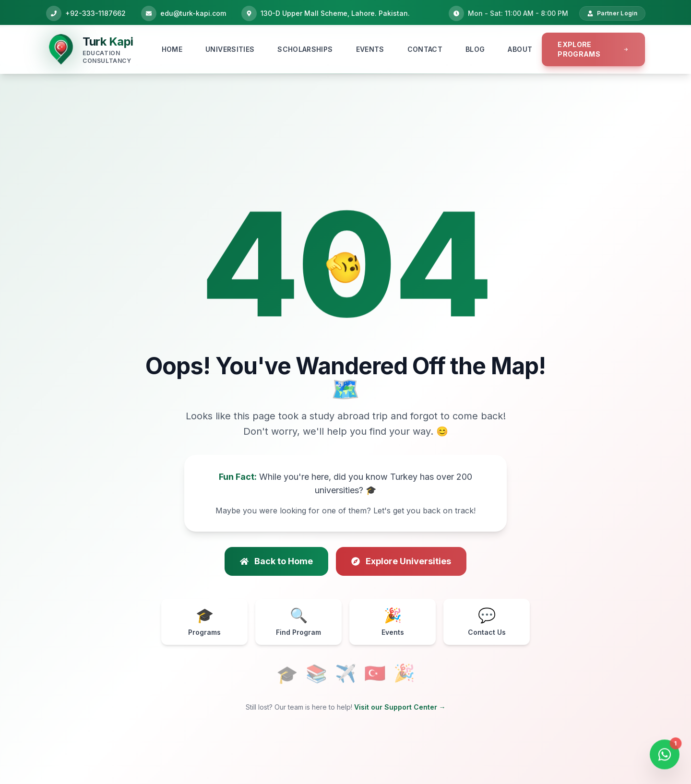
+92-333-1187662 (95, 13)
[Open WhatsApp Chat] (665, 753)
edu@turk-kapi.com (193, 13)
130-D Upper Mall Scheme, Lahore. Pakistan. (335, 13)
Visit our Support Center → (400, 707)
